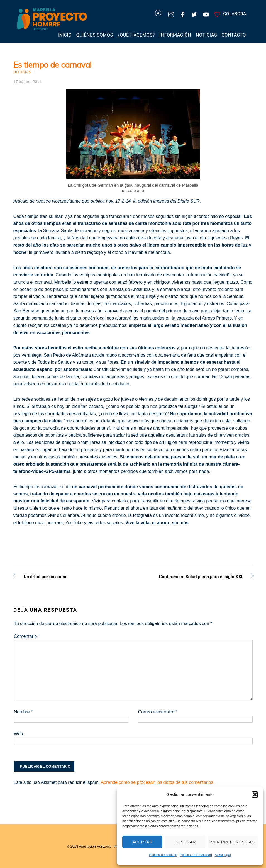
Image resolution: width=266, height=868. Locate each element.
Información (175, 35)
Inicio (65, 35)
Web (19, 734)
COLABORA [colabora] (229, 14)
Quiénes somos (95, 35)
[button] (255, 794)
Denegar (185, 842)
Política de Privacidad (196, 855)
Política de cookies (163, 855)
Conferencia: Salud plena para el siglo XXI (191, 577)
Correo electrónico (158, 712)
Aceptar (142, 842)
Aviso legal (223, 855)
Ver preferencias (233, 842)
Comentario (27, 636)
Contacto (234, 35)
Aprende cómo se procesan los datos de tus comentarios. (158, 782)
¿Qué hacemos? (136, 35)
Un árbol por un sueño (46, 577)
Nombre (23, 712)
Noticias (206, 35)
